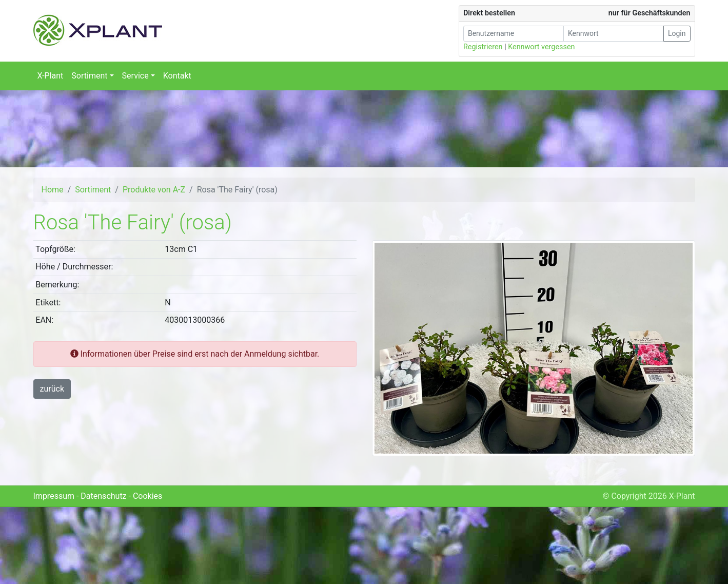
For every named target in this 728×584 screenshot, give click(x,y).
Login (677, 33)
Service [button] (135, 76)
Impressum (54, 496)
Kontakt (177, 76)
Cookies (147, 496)
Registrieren (483, 47)
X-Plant (51, 76)
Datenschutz (103, 496)
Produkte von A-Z (154, 190)
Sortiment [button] (89, 76)
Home (53, 190)
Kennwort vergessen (541, 47)
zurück (52, 389)
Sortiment (93, 190)
